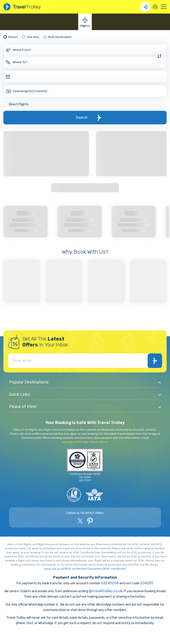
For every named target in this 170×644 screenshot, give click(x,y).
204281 (147, 583)
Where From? (22, 50)
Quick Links (19, 394)
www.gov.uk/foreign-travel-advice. (85, 442)
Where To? (20, 62)
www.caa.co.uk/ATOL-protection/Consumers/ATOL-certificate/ (85, 569)
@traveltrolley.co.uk (106, 591)
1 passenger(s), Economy (30, 91)
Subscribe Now (155, 361)
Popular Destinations (29, 382)
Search (82, 117)
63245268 (110, 583)
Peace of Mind (23, 407)
